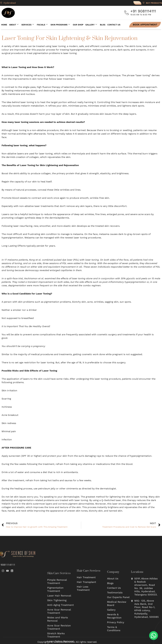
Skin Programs (59, 24)
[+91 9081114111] (127, 13)
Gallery (90, 24)
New (137, 3)
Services (27, 24)
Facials (41, 24)
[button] (154, 636)
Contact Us (113, 24)
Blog (102, 24)
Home (3, 24)
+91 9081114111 (144, 11)
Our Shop (77, 24)
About (13, 24)
